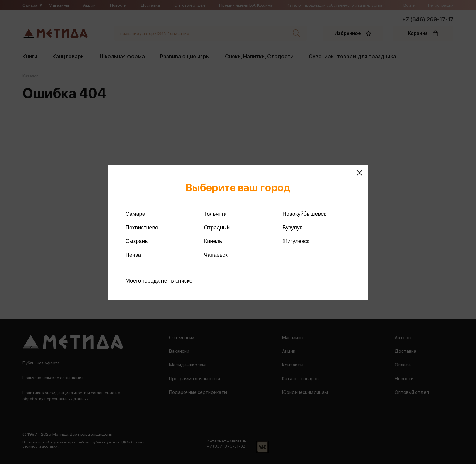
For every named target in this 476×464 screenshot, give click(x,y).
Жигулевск (296, 241)
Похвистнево (142, 228)
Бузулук (292, 228)
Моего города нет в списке (159, 281)
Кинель (213, 241)
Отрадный (217, 228)
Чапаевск (216, 255)
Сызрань (137, 241)
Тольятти (215, 214)
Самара (135, 214)
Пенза (133, 255)
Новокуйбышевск (304, 214)
